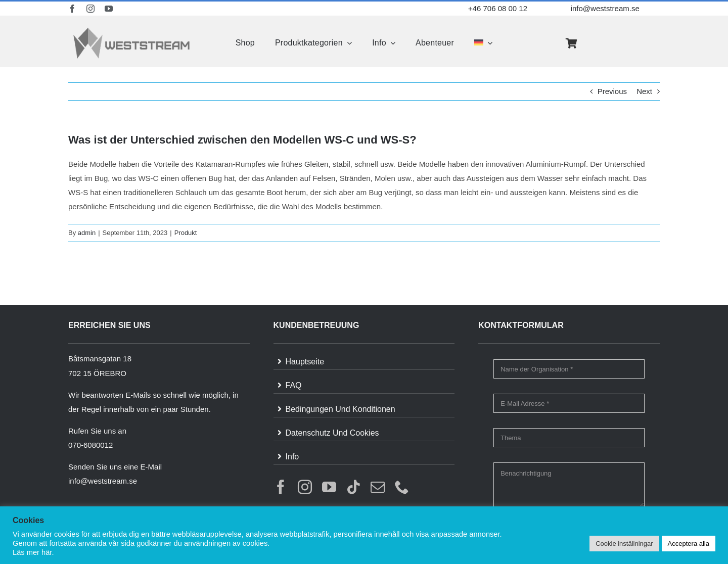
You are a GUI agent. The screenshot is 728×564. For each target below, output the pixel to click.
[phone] (402, 487)
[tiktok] (353, 487)
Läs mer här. (33, 552)
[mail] (378, 487)
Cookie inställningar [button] (624, 544)
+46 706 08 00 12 (498, 8)
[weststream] (131, 30)
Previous (612, 91)
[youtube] (109, 9)
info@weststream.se (605, 8)
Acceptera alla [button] (689, 544)
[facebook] (72, 9)
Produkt (186, 233)
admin (87, 233)
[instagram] (90, 9)
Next (644, 91)
